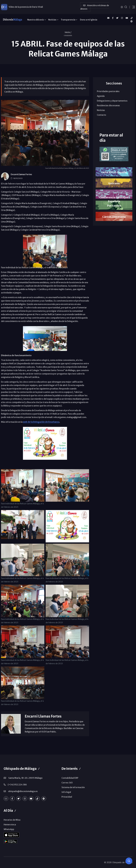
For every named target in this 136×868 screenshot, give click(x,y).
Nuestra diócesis (36, 20)
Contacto (102, 115)
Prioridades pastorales (108, 91)
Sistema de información (73, 787)
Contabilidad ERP (70, 778)
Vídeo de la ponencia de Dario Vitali (26, 7)
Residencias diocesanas (108, 105)
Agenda (101, 96)
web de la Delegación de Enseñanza (41, 422)
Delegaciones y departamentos (112, 101)
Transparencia (68, 20)
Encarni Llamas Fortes (21, 174)
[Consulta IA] (129, 861)
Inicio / (68, 32)
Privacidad (67, 797)
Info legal (66, 792)
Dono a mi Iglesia (89, 20)
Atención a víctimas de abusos (95, 7)
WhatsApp (9, 829)
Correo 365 (67, 783)
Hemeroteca (10, 825)
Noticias (52, 20)
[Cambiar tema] (122, 7)
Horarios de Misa (12, 820)
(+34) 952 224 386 (17, 785)
